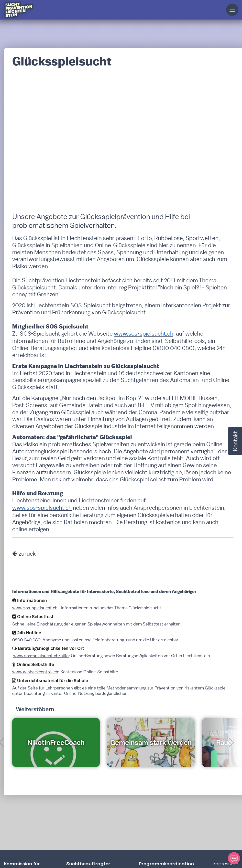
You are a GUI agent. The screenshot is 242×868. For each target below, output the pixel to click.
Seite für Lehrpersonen (50, 688)
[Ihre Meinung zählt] (234, 858)
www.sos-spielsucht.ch (35, 608)
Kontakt (235, 441)
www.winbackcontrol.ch (35, 672)
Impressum (225, 864)
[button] (232, 10)
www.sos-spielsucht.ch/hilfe (41, 656)
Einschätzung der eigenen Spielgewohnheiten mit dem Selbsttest (100, 624)
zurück (27, 553)
